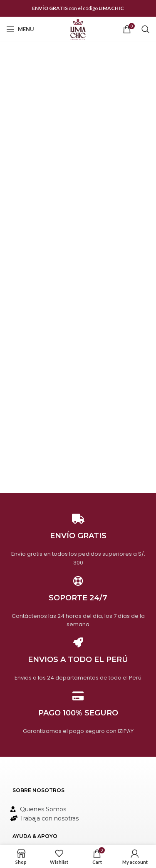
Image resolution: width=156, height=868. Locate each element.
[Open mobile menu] (20, 29)
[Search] (146, 29)
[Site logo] (78, 29)
